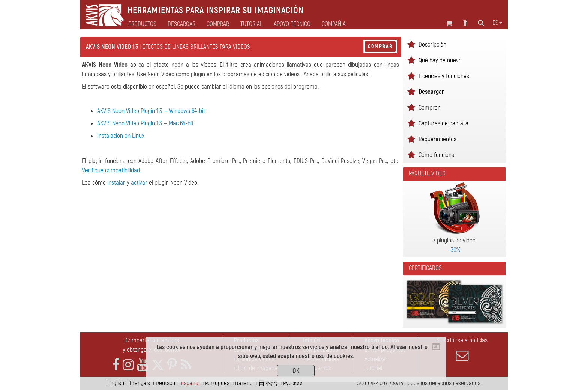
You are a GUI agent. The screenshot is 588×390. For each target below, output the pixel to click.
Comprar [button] (218, 24)
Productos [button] (142, 24)
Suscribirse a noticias (462, 349)
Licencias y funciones (444, 76)
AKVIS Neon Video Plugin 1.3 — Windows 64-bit (151, 111)
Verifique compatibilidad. (112, 170)
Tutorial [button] (251, 24)
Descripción (432, 44)
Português (217, 383)
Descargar (181, 24)
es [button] (497, 23)
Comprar (380, 46)
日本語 (268, 383)
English (116, 383)
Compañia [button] (334, 24)
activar (139, 183)
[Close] (436, 347)
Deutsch (165, 383)
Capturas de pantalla (443, 123)
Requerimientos (437, 139)
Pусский (293, 383)
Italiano (244, 383)
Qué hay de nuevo (440, 60)
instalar (116, 183)
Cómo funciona (436, 155)
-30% (454, 250)
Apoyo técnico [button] (292, 24)
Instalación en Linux (121, 136)
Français (140, 383)
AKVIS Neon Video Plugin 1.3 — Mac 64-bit (145, 123)
